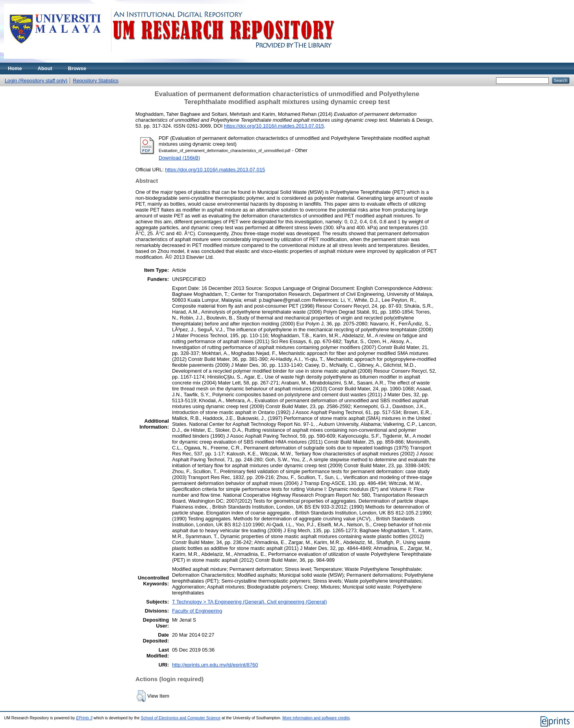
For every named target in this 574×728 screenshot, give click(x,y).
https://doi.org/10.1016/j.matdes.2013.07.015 (274, 126)
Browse (77, 68)
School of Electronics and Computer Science (181, 718)
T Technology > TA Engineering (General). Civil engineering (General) (250, 602)
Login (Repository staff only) (36, 81)
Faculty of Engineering (197, 611)
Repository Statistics (96, 81)
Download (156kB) (179, 158)
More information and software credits (316, 718)
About (45, 68)
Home (15, 68)
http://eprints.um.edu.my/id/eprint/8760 (215, 665)
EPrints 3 (84, 718)
